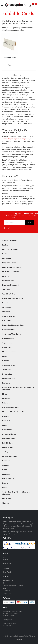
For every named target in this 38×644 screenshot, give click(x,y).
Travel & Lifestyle (9, 294)
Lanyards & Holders (9, 263)
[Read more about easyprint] (14, 5)
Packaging (6, 383)
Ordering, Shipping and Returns (13, 586)
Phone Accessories (9, 352)
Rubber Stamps (8, 447)
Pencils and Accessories (11, 285)
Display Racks (7, 499)
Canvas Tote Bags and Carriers (13, 298)
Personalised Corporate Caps (13, 325)
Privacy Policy (7, 593)
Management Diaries (10, 456)
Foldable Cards (8, 443)
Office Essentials (8, 281)
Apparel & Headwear (10, 241)
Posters (5, 483)
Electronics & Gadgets (10, 249)
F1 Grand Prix (7, 374)
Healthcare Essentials (10, 254)
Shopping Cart (7, 563)
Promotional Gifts (9, 379)
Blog (4, 588)
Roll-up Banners (8, 479)
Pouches (6, 361)
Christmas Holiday (9, 365)
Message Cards (10, 58)
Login (5, 557)
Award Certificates (9, 434)
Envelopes (6, 399)
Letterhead (6, 403)
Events (5, 356)
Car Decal (6, 465)
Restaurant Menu (8, 439)
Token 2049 (7, 370)
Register (6, 560)
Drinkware (6, 245)
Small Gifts (6, 290)
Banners (5, 488)
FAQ (4, 583)
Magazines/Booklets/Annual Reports (16, 412)
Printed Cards (7, 474)
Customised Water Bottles (12, 334)
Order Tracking (8, 572)
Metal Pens (6, 276)
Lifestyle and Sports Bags (12, 267)
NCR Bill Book (7, 421)
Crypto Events (7, 343)
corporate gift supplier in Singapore (16, 139)
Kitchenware (7, 258)
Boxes (5, 470)
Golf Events (6, 321)
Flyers (5, 394)
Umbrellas (6, 303)
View (10, 65)
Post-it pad (6, 461)
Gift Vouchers (7, 430)
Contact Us (6, 591)
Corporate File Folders (10, 407)
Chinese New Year (9, 316)
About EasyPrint (8, 581)
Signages (6, 503)
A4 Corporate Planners (11, 452)
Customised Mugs (9, 330)
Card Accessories (9, 338)
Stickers (5, 425)
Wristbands (6, 312)
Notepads (6, 416)
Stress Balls (7, 307)
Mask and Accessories (10, 272)
